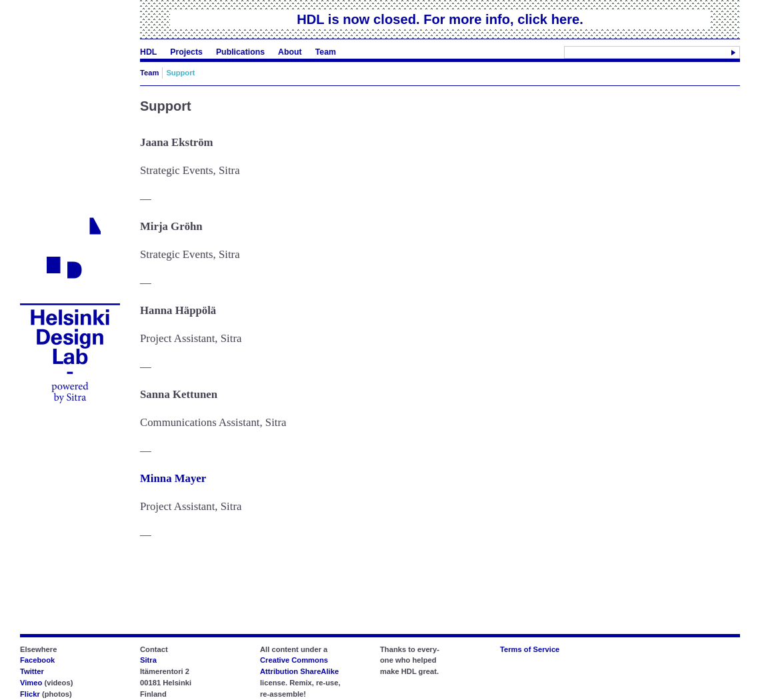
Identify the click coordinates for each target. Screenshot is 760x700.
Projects (186, 52)
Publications (240, 52)
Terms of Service (530, 649)
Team (326, 52)
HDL (148, 52)
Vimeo (31, 683)
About (290, 52)
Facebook (37, 660)
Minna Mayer (173, 478)
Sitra (148, 660)
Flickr (30, 694)
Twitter (32, 671)
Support (180, 73)
